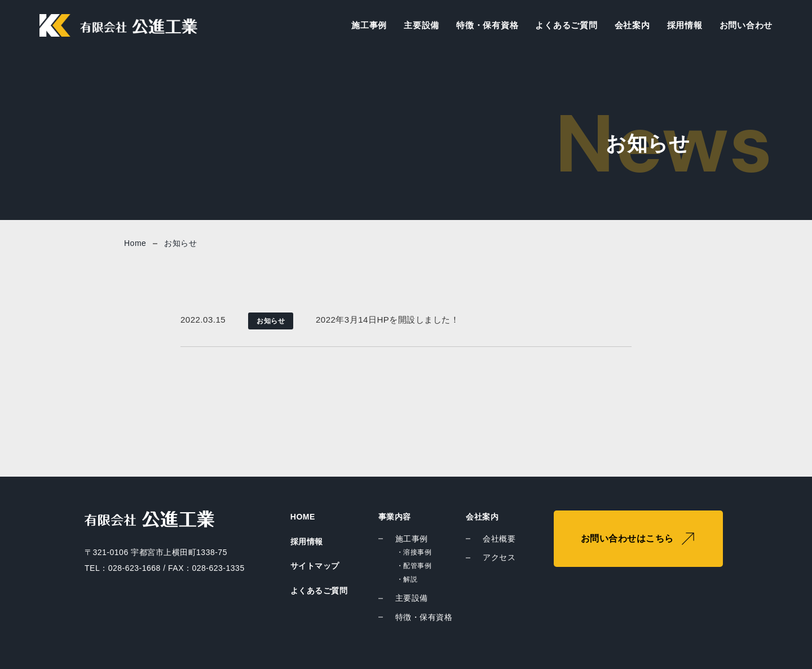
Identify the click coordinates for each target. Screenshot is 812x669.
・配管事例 (414, 566)
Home (135, 243)
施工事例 (369, 25)
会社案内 (632, 25)
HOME (303, 517)
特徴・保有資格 (487, 25)
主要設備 (422, 25)
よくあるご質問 (566, 25)
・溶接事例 (414, 552)
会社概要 (499, 539)
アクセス (499, 557)
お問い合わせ (746, 25)
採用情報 (685, 25)
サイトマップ (315, 566)
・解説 (407, 579)
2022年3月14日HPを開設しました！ (387, 320)
